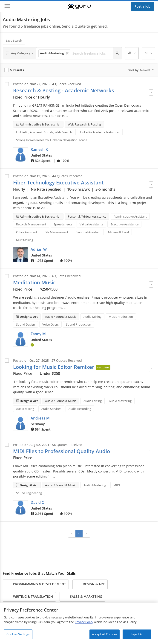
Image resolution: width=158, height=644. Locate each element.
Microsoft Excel (118, 232)
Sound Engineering (29, 493)
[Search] (117, 53)
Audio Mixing (92, 317)
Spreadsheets (63, 224)
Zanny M (38, 334)
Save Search (14, 41)
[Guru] (79, 6)
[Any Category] (20, 53)
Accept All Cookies (105, 634)
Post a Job (142, 6)
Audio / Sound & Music (61, 317)
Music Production (121, 317)
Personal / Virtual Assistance (87, 216)
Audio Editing (93, 401)
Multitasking (25, 240)
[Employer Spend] (132, 53)
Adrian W (39, 249)
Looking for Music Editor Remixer (54, 367)
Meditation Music (34, 282)
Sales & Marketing (82, 597)
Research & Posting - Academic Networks (64, 90)
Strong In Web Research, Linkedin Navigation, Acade (52, 140)
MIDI (117, 485)
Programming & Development (36, 584)
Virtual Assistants (91, 224)
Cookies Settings (18, 634)
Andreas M (40, 418)
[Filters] (149, 53)
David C (37, 502)
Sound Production (79, 324)
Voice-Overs (50, 324)
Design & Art (28, 317)
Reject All (137, 634)
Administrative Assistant (130, 216)
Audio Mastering (120, 401)
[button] (20, 155)
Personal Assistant (88, 232)
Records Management (31, 224)
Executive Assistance (124, 224)
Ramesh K (39, 149)
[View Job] (151, 92)
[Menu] (7, 6)
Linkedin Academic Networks (100, 132)
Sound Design (26, 324)
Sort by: (141, 70)
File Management (56, 232)
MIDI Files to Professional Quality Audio (62, 451)
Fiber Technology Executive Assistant (58, 182)
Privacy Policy (84, 622)
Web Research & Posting (84, 124)
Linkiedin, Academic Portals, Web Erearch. (44, 132)
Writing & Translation (29, 597)
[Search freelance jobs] (91, 53)
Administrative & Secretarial (40, 124)
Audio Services (51, 409)
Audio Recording (80, 409)
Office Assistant (27, 232)
